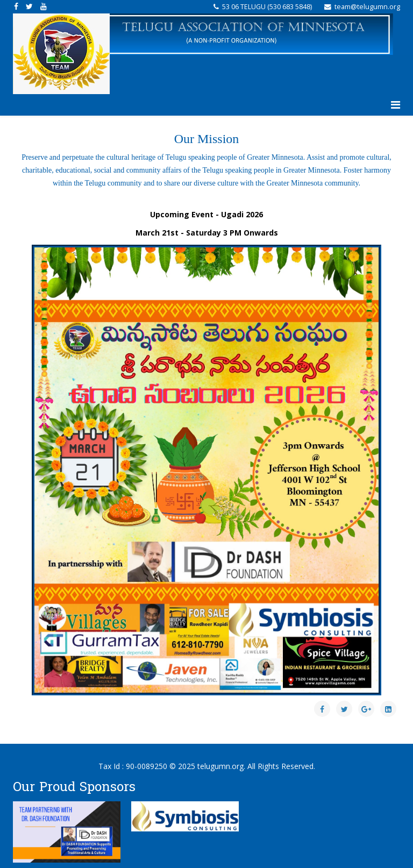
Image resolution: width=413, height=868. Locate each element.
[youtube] (44, 6)
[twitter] (29, 6)
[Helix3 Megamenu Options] (396, 105)
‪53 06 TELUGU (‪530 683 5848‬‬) (267, 7)
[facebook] (16, 6)
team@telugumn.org (367, 7)
